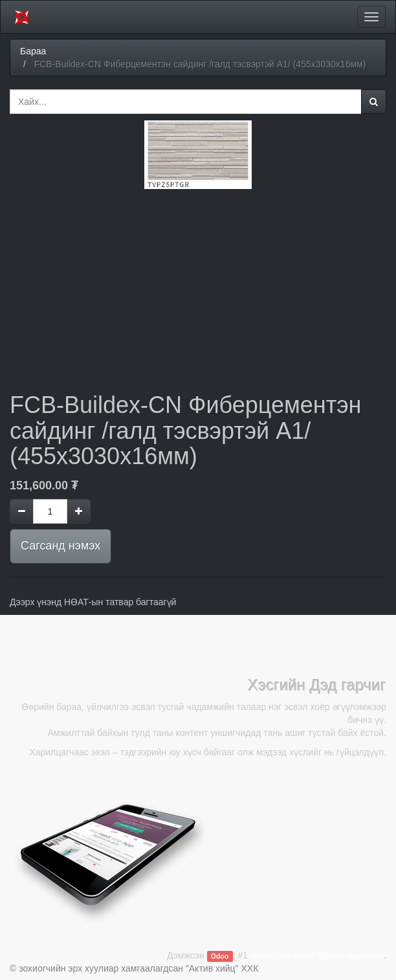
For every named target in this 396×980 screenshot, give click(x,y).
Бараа (33, 51)
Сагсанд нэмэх (60, 546)
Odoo (220, 956)
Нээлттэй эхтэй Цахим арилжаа (317, 955)
